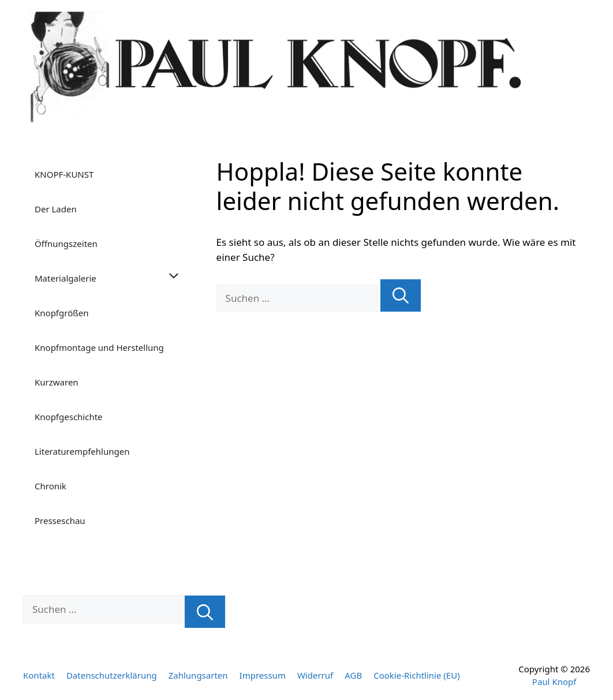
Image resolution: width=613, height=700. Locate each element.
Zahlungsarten (198, 675)
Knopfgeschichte (69, 417)
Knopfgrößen (61, 313)
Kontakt (39, 675)
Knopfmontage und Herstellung (99, 347)
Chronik (51, 486)
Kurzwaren (57, 382)
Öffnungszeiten (66, 244)
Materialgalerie (114, 278)
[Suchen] (401, 296)
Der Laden (56, 209)
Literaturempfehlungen (82, 451)
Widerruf (315, 675)
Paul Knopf (554, 682)
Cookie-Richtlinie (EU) (416, 675)
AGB (353, 675)
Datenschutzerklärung (112, 675)
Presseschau (60, 521)
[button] (177, 278)
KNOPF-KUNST (64, 174)
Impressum (263, 675)
